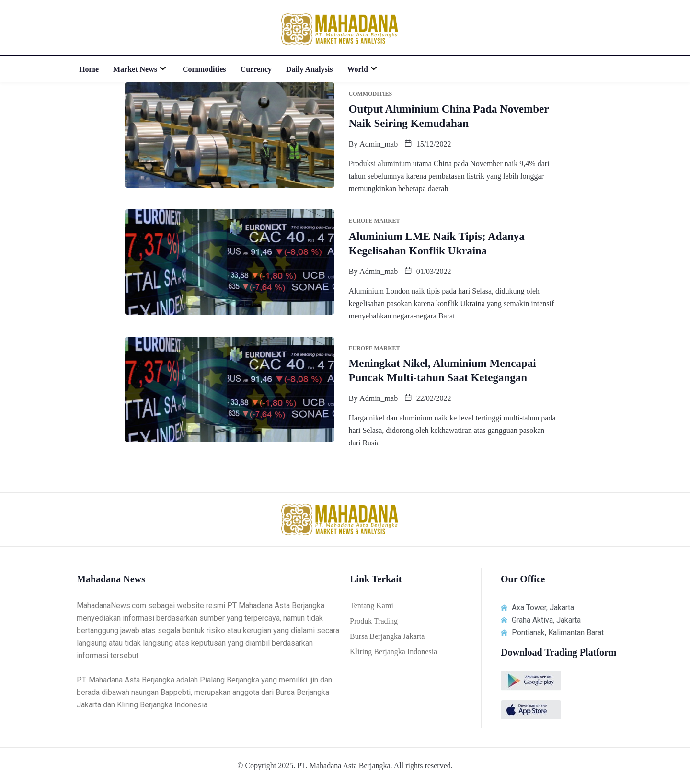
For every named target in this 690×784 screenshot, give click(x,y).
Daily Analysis (309, 69)
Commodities (204, 69)
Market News (141, 69)
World (363, 69)
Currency (256, 69)
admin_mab (379, 144)
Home (89, 69)
